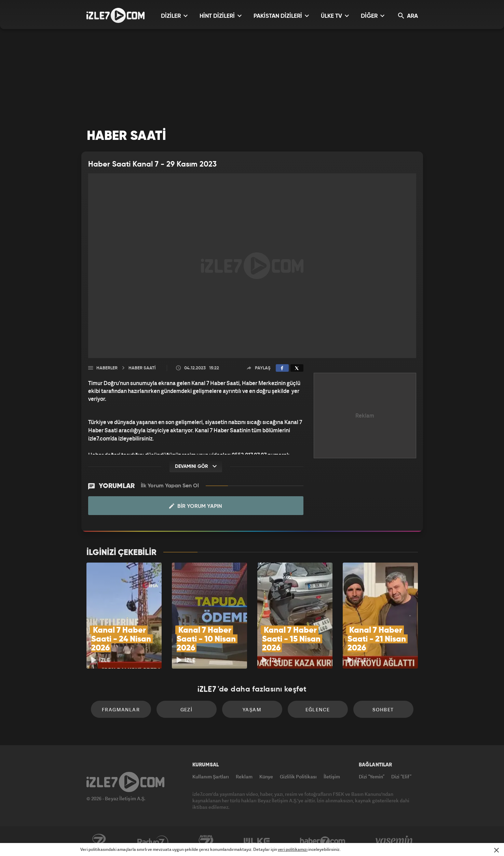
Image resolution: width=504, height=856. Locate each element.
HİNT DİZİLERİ (221, 16)
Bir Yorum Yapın (196, 506)
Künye (266, 776)
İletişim (332, 776)
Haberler (107, 368)
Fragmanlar (121, 709)
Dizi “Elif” (401, 776)
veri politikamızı (293, 849)
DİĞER (373, 16)
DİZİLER (174, 16)
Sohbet (383, 709)
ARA (408, 16)
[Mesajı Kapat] (496, 850)
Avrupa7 (206, 841)
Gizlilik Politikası (298, 776)
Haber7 (323, 841)
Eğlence (318, 709)
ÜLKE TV (335, 16)
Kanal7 (99, 841)
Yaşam (252, 709)
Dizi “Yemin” (372, 776)
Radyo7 (153, 841)
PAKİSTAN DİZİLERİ (281, 16)
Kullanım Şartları (211, 776)
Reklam (244, 776)
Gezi (187, 709)
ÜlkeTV (257, 841)
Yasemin (395, 841)
